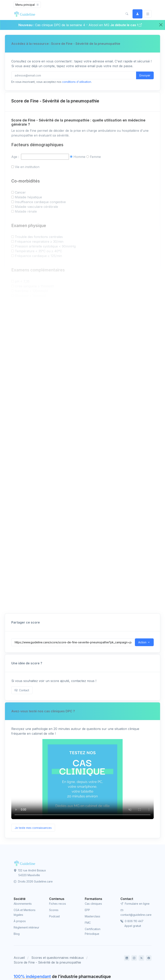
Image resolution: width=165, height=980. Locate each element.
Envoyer (145, 75)
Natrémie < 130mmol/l (31, 291)
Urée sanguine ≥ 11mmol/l (34, 286)
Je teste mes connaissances (33, 828)
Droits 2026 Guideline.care (33, 881)
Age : (16, 157)
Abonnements (23, 904)
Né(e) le (17, 440)
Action (142, 642)
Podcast (54, 916)
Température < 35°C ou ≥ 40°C (38, 251)
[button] (127, 14)
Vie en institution (27, 167)
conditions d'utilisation (77, 82)
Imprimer (144, 456)
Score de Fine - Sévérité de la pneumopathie (47, 962)
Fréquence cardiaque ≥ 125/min (38, 256)
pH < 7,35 (22, 281)
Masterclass (93, 916)
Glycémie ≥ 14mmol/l (31, 296)
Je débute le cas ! (126, 25)
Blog (17, 934)
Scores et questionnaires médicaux (58, 958)
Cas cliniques (93, 904)
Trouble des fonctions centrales (39, 237)
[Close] (161, 25)
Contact (22, 690)
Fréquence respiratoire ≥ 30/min (39, 242)
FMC (88, 923)
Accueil (19, 958)
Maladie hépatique (28, 197)
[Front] (26, 14)
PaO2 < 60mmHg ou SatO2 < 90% (41, 305)
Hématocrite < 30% (30, 300)
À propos (20, 921)
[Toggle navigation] (27, 5)
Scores (54, 910)
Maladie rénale (26, 211)
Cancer (20, 192)
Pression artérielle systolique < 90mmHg (45, 246)
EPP (87, 910)
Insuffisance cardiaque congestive (40, 202)
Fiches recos (58, 904)
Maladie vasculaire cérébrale (36, 207)
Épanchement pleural (31, 310)
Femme (95, 157)
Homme (79, 157)
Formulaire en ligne (135, 904)
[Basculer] (148, 14)
